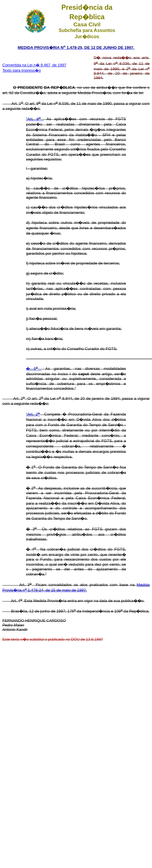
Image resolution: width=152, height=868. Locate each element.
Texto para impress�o (22, 70)
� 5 (34, 369)
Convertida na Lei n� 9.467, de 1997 (34, 65)
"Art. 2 (33, 414)
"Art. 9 (35, 119)
